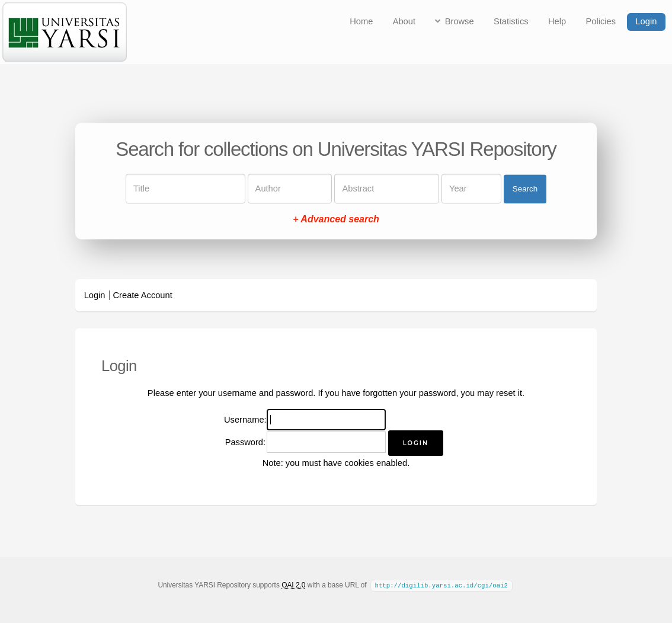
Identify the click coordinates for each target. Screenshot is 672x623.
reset (506, 393)
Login (646, 21)
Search (525, 189)
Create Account (143, 295)
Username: (245, 420)
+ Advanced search (336, 220)
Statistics (511, 21)
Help (557, 21)
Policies (601, 21)
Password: (245, 442)
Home (361, 21)
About (404, 21)
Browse (460, 21)
